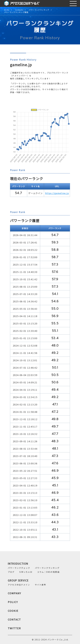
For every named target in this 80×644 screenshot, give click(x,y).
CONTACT (14, 619)
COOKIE (13, 611)
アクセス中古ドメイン (19, 585)
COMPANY (14, 593)
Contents (19, 10)
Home (7, 10)
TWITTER (14, 628)
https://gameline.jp (57, 193)
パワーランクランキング (39, 10)
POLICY (13, 602)
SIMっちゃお (26, 572)
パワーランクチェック (19, 568)
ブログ (11, 572)
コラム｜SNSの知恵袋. (49, 572)
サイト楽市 (40, 585)
